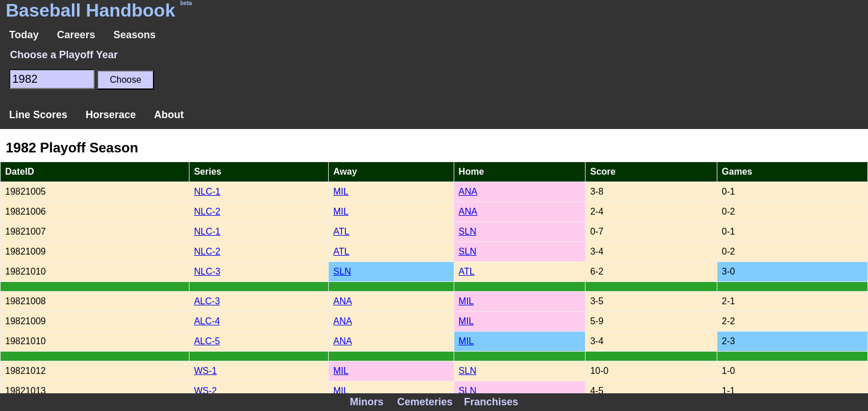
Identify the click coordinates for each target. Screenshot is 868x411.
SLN (468, 231)
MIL (341, 192)
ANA (468, 192)
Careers (76, 35)
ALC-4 (207, 321)
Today (24, 35)
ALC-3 (207, 301)
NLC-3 (207, 271)
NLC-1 (207, 192)
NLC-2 (207, 211)
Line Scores (38, 115)
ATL (341, 231)
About (169, 115)
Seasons (135, 35)
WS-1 (205, 371)
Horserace (111, 115)
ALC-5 (207, 341)
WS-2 (205, 391)
